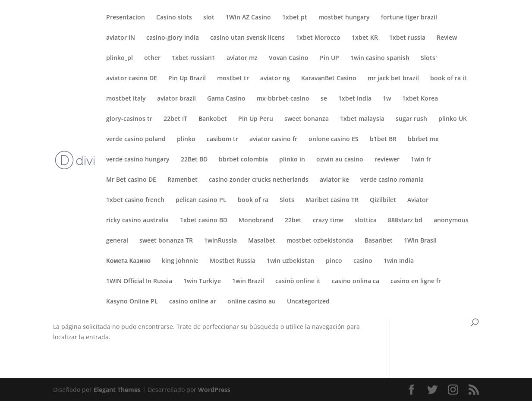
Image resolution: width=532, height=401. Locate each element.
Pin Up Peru (256, 119)
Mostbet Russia (233, 261)
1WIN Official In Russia (139, 281)
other (152, 58)
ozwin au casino (340, 160)
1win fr (421, 160)
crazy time (328, 221)
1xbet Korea (420, 99)
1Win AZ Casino (248, 18)
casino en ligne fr (416, 281)
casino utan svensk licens (247, 38)
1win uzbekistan (291, 261)
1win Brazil (248, 281)
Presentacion (126, 18)
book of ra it (449, 79)
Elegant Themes (117, 390)
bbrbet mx (423, 139)
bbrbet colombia (243, 160)
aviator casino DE (132, 79)
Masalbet (262, 241)
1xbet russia (407, 38)
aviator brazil (176, 99)
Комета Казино (128, 261)
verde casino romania (392, 180)
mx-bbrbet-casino (283, 99)
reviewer (387, 160)
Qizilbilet (383, 200)
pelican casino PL (201, 200)
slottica (366, 221)
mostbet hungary (344, 18)
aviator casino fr (273, 139)
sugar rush (411, 119)
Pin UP (329, 58)
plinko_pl (120, 58)
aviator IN (121, 38)
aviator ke (334, 180)
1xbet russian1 (194, 58)
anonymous (451, 221)
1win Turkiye (202, 281)
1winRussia (220, 241)
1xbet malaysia (362, 119)
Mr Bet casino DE (131, 180)
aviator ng (275, 79)
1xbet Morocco (318, 38)
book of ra (253, 200)
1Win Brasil (420, 241)
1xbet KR (365, 38)
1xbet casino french (135, 200)
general (117, 241)
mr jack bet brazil (393, 79)
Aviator (418, 200)
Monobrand (256, 221)
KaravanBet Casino (329, 79)
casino (363, 261)
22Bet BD (194, 160)
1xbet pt (295, 18)
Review (447, 38)
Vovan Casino (289, 58)
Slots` (429, 58)
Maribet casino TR (332, 200)
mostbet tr (233, 79)
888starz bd (405, 221)
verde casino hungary (138, 160)
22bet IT (175, 119)
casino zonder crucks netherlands (259, 180)
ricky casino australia (137, 221)
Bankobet (213, 119)
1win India (399, 261)
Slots (287, 200)
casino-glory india (173, 38)
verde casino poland (136, 139)
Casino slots (174, 18)
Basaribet (379, 241)
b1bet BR (383, 139)
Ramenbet (183, 180)
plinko (186, 139)
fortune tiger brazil (409, 18)
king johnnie (180, 261)
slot (209, 18)
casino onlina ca (356, 281)
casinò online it (298, 281)
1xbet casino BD (204, 221)
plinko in (292, 160)
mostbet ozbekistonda (320, 241)
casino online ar (193, 302)
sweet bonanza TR (166, 241)
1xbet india (355, 99)
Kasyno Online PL (132, 302)
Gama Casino (226, 99)
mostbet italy (126, 99)
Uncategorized (308, 302)
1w (387, 99)
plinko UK (453, 119)
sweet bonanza (307, 119)
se (324, 99)
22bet (293, 221)
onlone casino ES (334, 139)
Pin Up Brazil (187, 79)
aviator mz (242, 58)
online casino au (252, 302)
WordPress (214, 390)
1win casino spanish (380, 58)
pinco (334, 261)
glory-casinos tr (129, 119)
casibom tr (222, 139)
